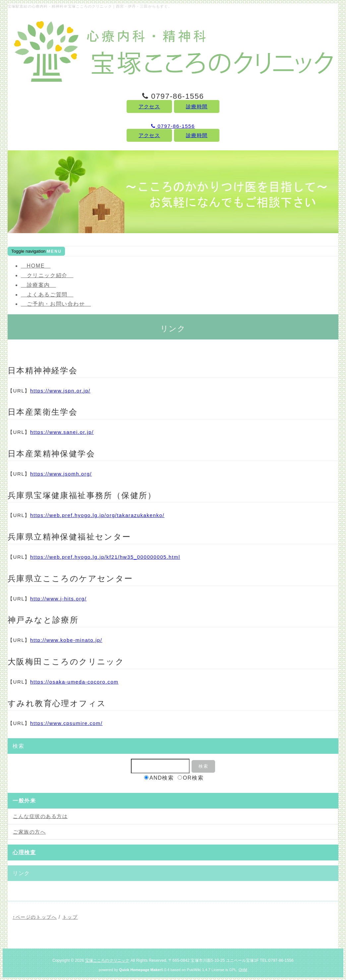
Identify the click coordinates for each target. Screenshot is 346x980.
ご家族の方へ (29, 832)
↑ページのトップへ (35, 917)
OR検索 (191, 778)
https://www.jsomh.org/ (61, 474)
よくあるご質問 (47, 295)
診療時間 (197, 106)
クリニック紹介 (47, 275)
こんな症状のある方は (40, 816)
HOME (36, 266)
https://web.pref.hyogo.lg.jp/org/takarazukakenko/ (97, 515)
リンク (21, 873)
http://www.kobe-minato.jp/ (66, 640)
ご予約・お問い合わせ (56, 304)
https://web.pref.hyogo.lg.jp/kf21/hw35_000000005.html (105, 557)
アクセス (149, 106)
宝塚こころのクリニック (107, 960)
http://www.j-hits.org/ (58, 599)
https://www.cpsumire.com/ (66, 723)
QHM (243, 970)
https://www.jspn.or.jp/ (60, 391)
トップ (70, 917)
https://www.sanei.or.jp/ (62, 432)
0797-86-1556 (173, 126)
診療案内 (38, 285)
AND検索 (159, 778)
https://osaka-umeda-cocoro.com (74, 682)
